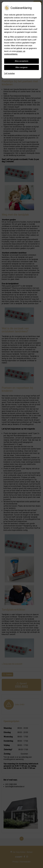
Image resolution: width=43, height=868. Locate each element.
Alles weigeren (21, 67)
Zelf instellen (9, 73)
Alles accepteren (22, 61)
